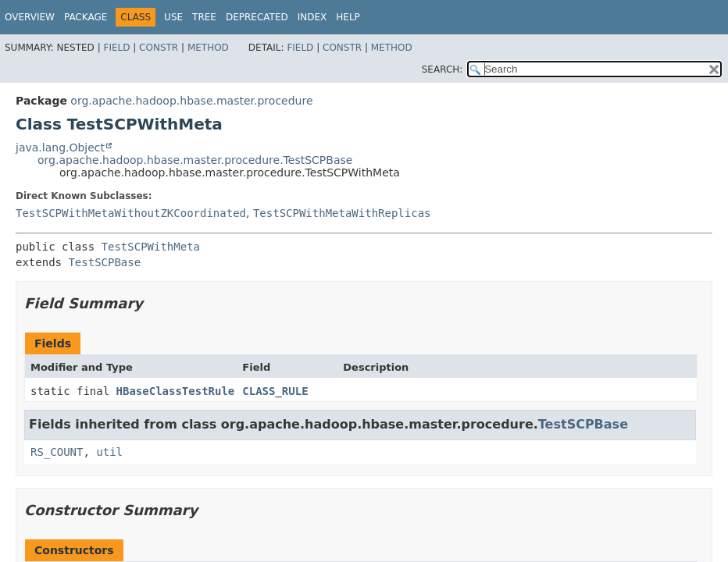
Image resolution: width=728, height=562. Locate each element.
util (109, 452)
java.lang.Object (60, 148)
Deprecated (257, 17)
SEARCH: (443, 69)
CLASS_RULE (275, 391)
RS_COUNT (57, 452)
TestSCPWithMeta (151, 247)
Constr (159, 48)
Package (86, 17)
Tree (204, 17)
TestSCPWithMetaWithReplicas (342, 213)
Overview (30, 17)
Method (208, 48)
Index (312, 17)
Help (348, 17)
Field (116, 48)
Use (173, 17)
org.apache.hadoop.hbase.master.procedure (191, 101)
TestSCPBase (104, 262)
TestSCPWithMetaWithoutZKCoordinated (131, 213)
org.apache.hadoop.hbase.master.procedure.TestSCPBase (195, 160)
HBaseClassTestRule (176, 391)
